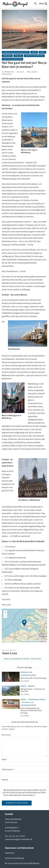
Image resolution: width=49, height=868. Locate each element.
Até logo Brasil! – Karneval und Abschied (33, 690)
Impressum (10, 853)
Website (5, 780)
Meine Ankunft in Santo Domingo (33, 678)
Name (5, 760)
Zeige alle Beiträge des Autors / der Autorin (22, 659)
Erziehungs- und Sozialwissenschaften (16, 52)
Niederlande (7, 56)
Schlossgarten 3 (12, 828)
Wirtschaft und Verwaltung (34, 56)
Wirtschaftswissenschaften (12, 59)
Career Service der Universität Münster (23, 864)
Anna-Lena (20, 72)
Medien (42, 52)
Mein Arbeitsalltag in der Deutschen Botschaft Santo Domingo (31, 711)
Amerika (23, 686)
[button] (24, 626)
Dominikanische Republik (37, 700)
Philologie (18, 56)
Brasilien (31, 686)
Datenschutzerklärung (14, 858)
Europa (34, 52)
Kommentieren (7, 74)
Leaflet (23, 642)
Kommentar (7, 735)
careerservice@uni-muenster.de (19, 840)
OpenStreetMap (34, 642)
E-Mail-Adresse (8, 770)
